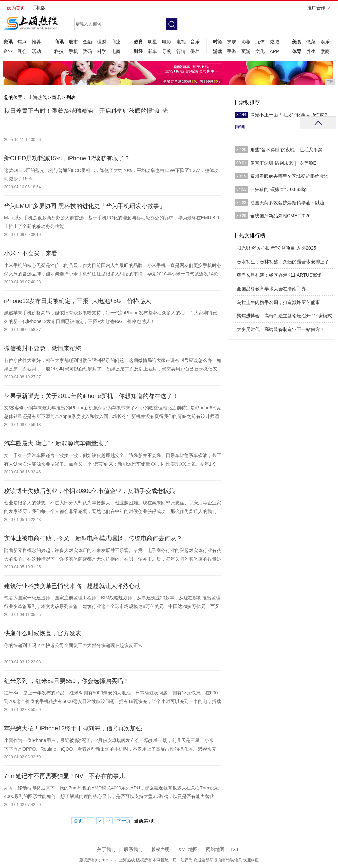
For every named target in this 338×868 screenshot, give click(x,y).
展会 (22, 51)
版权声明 (160, 849)
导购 (167, 51)
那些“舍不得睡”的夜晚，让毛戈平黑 (286, 150)
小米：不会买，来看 (31, 253)
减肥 (274, 42)
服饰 (260, 42)
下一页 (124, 821)
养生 (311, 51)
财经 (138, 51)
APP (274, 51)
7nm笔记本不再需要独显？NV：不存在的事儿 (64, 776)
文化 (260, 51)
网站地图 (215, 849)
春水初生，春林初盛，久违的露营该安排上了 (283, 262)
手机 (73, 51)
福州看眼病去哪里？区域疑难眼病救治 (289, 176)
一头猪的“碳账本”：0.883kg (278, 189)
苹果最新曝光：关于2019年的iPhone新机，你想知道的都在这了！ (91, 396)
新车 (152, 51)
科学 (102, 51)
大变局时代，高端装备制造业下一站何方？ (281, 329)
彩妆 (246, 42)
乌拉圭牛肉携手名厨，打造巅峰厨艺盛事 (278, 302)
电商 (116, 51)
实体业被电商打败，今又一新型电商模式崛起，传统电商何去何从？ (93, 538)
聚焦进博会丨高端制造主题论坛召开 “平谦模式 (284, 316)
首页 (78, 821)
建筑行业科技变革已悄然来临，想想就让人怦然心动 (72, 586)
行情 (181, 51)
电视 (181, 42)
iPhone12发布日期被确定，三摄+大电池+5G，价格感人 (77, 301)
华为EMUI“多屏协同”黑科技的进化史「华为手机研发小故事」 (85, 206)
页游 (246, 51)
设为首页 (16, 8)
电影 (167, 42)
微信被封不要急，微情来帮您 (43, 348)
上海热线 (38, 97)
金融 (87, 42)
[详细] (240, 127)
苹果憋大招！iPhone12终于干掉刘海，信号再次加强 (73, 728)
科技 (59, 51)
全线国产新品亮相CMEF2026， (283, 216)
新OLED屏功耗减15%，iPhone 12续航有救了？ (67, 158)
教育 (138, 42)
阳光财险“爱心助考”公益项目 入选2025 (276, 248)
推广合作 (318, 10)
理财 (102, 42)
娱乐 (325, 42)
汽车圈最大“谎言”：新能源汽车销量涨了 (56, 443)
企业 (8, 51)
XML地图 (188, 849)
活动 (36, 51)
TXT (234, 849)
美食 (297, 42)
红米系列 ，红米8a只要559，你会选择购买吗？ (67, 681)
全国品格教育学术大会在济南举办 (271, 289)
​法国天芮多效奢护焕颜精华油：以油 (287, 203)
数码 (87, 51)
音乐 (195, 42)
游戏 (218, 51)
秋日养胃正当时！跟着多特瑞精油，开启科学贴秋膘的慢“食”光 (86, 111)
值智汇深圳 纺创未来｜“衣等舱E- (284, 163)
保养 (195, 51)
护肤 (232, 42)
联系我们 (133, 849)
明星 (152, 42)
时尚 (218, 42)
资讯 (8, 42)
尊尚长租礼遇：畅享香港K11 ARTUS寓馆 (279, 275)
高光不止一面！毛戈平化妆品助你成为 (289, 115)
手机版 (39, 8)
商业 (116, 42)
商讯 (59, 42)
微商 (325, 51)
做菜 (311, 42)
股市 (73, 42)
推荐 (36, 42)
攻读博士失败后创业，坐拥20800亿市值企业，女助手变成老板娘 (89, 491)
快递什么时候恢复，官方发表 (43, 633)
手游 (232, 51)
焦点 (22, 42)
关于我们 (106, 849)
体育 (297, 51)
